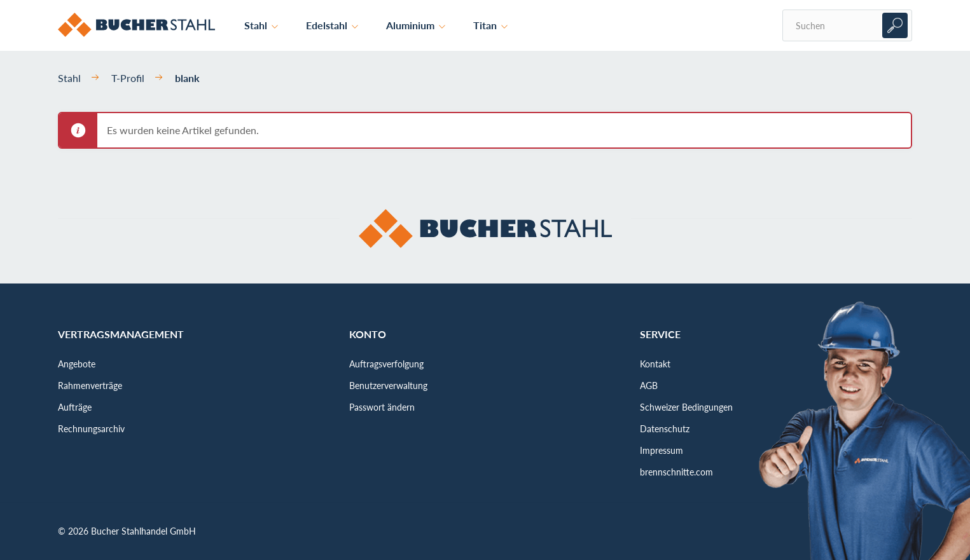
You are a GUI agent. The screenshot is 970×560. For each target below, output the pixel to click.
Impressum (662, 450)
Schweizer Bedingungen (686, 407)
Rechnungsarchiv (91, 429)
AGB (649, 386)
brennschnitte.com (676, 472)
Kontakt (655, 364)
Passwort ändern (382, 407)
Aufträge (75, 407)
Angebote (77, 364)
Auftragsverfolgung (386, 364)
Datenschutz (665, 429)
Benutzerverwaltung (388, 386)
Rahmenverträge (90, 386)
